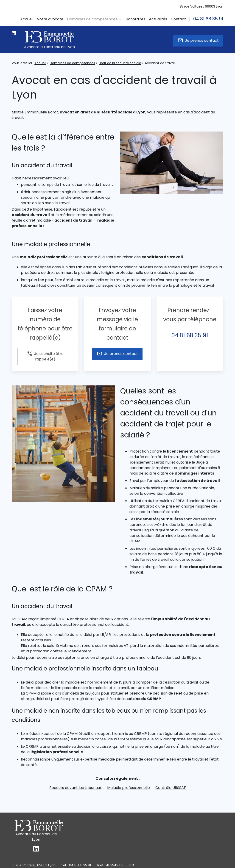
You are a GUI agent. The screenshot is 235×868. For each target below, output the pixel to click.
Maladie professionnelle (129, 788)
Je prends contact (198, 40)
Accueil (27, 19)
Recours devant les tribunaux (76, 788)
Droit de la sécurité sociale (120, 63)
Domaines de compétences (72, 63)
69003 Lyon (201, 6)
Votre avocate (50, 19)
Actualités (158, 19)
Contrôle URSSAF (171, 788)
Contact (178, 19)
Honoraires (135, 19)
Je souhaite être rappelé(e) (45, 356)
